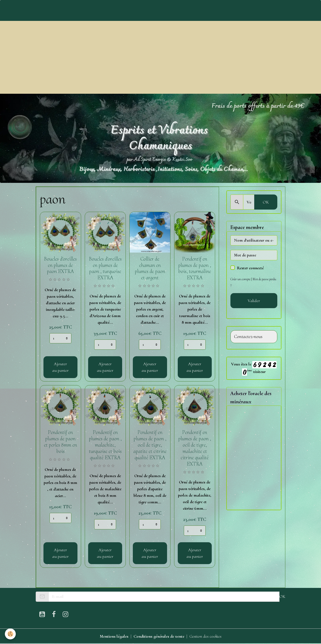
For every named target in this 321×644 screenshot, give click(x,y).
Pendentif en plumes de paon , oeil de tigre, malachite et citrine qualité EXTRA (195, 448)
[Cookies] (10, 634)
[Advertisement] (160, 57)
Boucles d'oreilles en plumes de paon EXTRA (60, 265)
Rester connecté (250, 268)
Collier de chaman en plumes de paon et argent (150, 268)
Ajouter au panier (60, 367)
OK (266, 202)
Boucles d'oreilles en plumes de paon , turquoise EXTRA (105, 268)
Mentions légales (114, 636)
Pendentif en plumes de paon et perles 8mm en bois (60, 442)
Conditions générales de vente (159, 636)
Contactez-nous (248, 337)
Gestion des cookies (205, 636)
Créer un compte (240, 279)
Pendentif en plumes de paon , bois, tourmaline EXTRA (195, 268)
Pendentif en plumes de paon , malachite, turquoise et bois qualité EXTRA (105, 445)
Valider (254, 301)
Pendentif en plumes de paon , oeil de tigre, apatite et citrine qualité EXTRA (150, 445)
